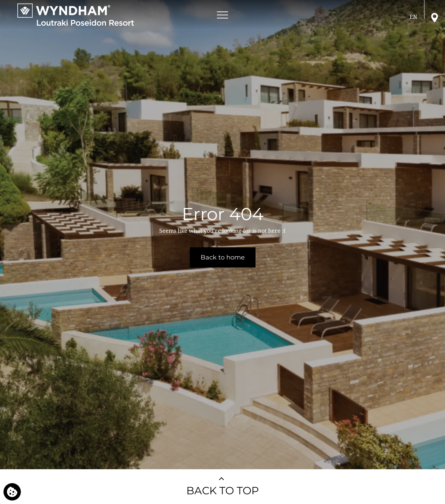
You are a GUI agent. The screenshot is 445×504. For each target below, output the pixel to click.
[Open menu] (222, 15)
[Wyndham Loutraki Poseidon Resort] (76, 15)
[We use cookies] (12, 492)
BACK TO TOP (223, 491)
